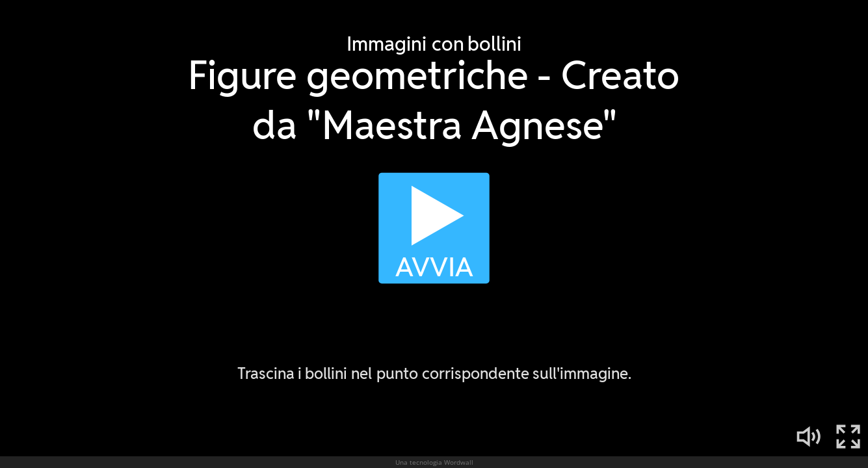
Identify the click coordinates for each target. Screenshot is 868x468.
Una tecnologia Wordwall (434, 462)
